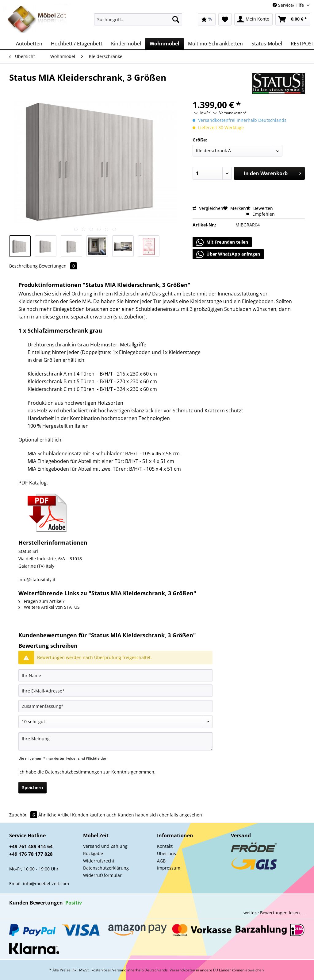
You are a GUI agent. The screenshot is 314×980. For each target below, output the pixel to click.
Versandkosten (182, 970)
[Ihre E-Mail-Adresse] (115, 691)
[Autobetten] (29, 44)
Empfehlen (260, 214)
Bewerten (259, 208)
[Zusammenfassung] (115, 706)
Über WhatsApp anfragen (228, 254)
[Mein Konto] (253, 19)
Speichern (33, 787)
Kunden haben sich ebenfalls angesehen (160, 815)
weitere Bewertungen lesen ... (274, 913)
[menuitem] (138, 22)
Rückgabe (93, 853)
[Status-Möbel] (267, 44)
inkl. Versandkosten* (229, 113)
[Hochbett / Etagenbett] (77, 44)
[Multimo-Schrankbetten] (215, 44)
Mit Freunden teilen (222, 242)
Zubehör (24, 815)
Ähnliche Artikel (55, 815)
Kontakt (165, 846)
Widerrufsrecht (99, 861)
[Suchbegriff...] (138, 19)
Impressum (169, 868)
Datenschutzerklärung (106, 868)
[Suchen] (176, 19)
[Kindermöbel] (126, 44)
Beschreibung (23, 266)
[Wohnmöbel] (165, 44)
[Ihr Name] (115, 675)
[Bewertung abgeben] (115, 722)
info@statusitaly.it (37, 579)
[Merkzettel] (225, 19)
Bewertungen (58, 266)
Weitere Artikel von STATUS (49, 607)
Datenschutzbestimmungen (74, 772)
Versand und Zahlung (105, 846)
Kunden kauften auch (94, 815)
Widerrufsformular (102, 875)
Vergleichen (208, 208)
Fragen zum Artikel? (41, 601)
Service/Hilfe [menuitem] (289, 5)
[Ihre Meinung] (115, 741)
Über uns (167, 853)
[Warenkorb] (293, 19)
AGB (161, 861)
